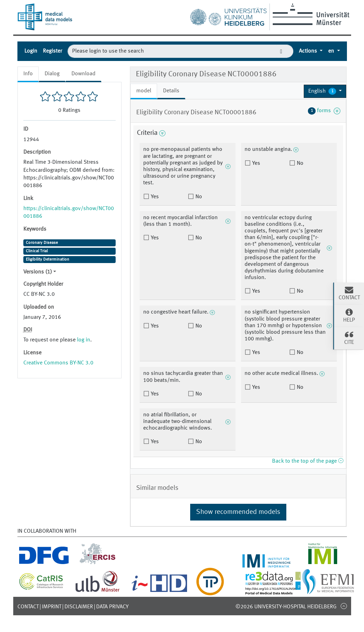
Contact (28, 607)
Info (28, 74)
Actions (309, 51)
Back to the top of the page (308, 461)
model (144, 91)
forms (324, 111)
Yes (154, 197)
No (198, 197)
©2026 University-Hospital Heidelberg (286, 607)
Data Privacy (112, 607)
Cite (349, 338)
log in (84, 340)
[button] (325, 91)
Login (31, 51)
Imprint (52, 607)
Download (83, 74)
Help (349, 315)
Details (171, 91)
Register (52, 51)
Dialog (52, 74)
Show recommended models (238, 512)
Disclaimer (79, 607)
